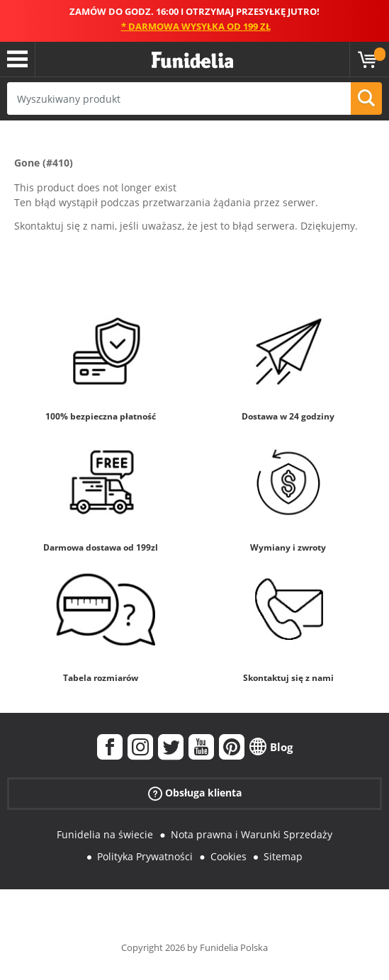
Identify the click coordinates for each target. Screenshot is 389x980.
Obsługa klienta (195, 793)
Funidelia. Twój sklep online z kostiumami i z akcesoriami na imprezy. (192, 61)
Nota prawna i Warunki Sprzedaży (252, 834)
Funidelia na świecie (105, 834)
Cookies (229, 856)
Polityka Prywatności (145, 856)
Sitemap (283, 856)
